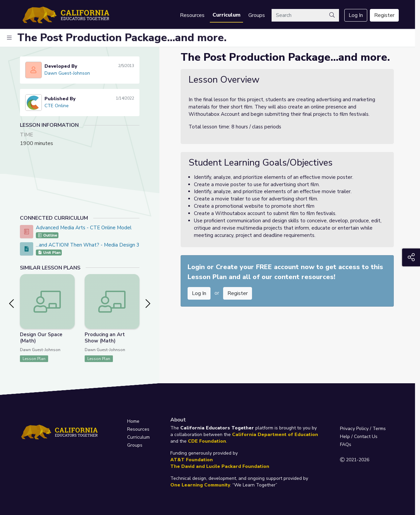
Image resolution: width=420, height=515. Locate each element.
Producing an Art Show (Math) (105, 338)
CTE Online (57, 106)
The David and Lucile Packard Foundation (220, 466)
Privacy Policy (354, 429)
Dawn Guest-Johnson (67, 73)
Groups (257, 15)
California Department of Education (275, 435)
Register (384, 15)
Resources (192, 15)
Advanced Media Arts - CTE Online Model (84, 228)
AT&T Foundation (192, 460)
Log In (356, 15)
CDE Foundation (207, 441)
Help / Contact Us (359, 437)
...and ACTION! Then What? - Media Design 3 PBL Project (102, 245)
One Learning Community (200, 485)
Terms (379, 429)
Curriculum (226, 15)
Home (133, 421)
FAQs (346, 444)
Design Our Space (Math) (41, 338)
